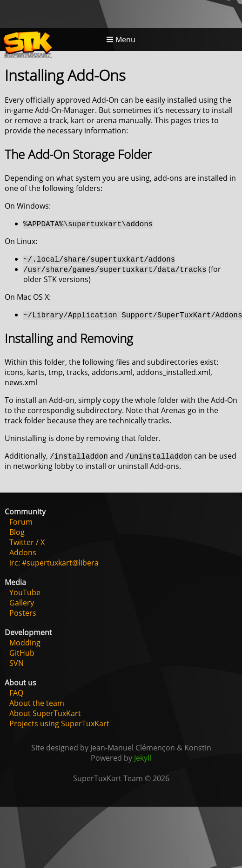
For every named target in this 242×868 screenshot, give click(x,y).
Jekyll (143, 758)
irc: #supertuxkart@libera (54, 563)
